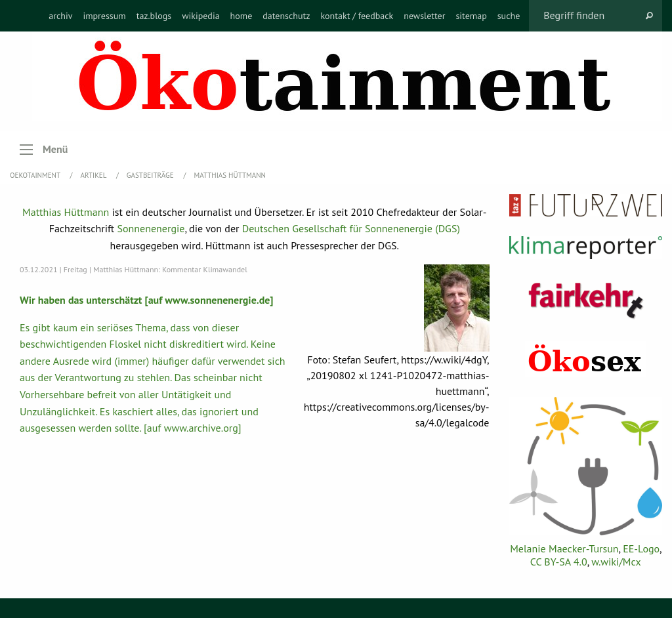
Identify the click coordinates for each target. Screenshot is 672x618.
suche (509, 16)
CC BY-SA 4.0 (559, 562)
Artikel (94, 175)
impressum (104, 16)
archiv (60, 16)
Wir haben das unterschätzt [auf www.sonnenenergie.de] (146, 300)
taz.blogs (154, 16)
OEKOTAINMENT (36, 175)
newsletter (424, 16)
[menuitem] (60, 16)
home (241, 16)
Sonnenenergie (151, 228)
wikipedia (200, 16)
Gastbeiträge (151, 175)
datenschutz (286, 16)
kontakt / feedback (357, 16)
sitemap (471, 16)
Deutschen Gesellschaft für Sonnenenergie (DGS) (351, 228)
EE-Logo (641, 548)
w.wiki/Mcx (616, 562)
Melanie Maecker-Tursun (564, 548)
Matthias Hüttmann (230, 175)
